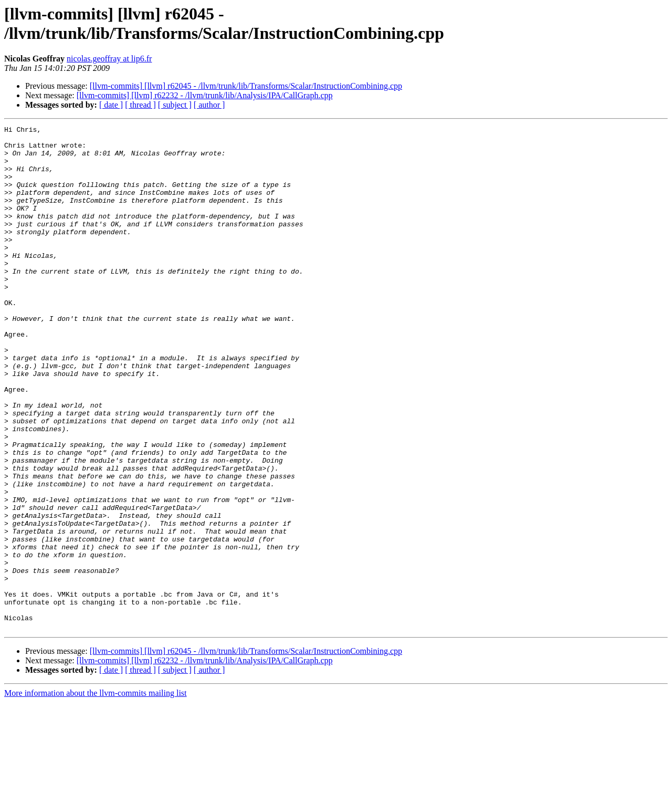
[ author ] (209, 105)
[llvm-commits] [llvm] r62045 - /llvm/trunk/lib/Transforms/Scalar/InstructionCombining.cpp (246, 86)
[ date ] (111, 105)
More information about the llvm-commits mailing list (96, 794)
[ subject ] (175, 105)
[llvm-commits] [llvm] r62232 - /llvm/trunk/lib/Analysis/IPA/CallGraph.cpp (205, 95)
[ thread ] (140, 105)
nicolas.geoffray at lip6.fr (109, 59)
